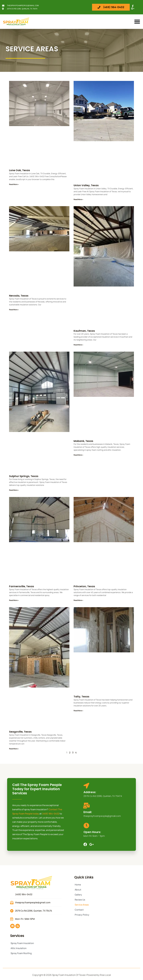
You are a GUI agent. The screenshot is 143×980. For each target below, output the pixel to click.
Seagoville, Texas (20, 732)
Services (17, 936)
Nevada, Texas (19, 296)
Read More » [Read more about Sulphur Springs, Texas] (14, 490)
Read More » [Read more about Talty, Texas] (78, 711)
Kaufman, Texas (84, 331)
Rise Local (105, 975)
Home (78, 885)
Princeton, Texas (84, 586)
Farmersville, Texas (22, 586)
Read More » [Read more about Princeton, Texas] (78, 600)
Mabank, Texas (83, 441)
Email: (88, 812)
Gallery (78, 895)
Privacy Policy (82, 915)
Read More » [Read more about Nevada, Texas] (14, 310)
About (78, 890)
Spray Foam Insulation (22, 943)
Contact (79, 910)
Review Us (80, 900)
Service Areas (82, 905)
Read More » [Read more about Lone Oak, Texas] (14, 184)
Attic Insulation (19, 948)
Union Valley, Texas (86, 185)
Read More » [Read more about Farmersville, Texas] (14, 600)
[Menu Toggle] (137, 22)
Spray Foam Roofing (21, 953)
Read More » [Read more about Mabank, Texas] (78, 455)
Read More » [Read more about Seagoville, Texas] (14, 749)
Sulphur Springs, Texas (24, 476)
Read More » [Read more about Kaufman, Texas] (78, 345)
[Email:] (86, 806)
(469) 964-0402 (51, 814)
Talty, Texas (81, 697)
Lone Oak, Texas (19, 170)
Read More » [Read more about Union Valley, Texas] (78, 199)
